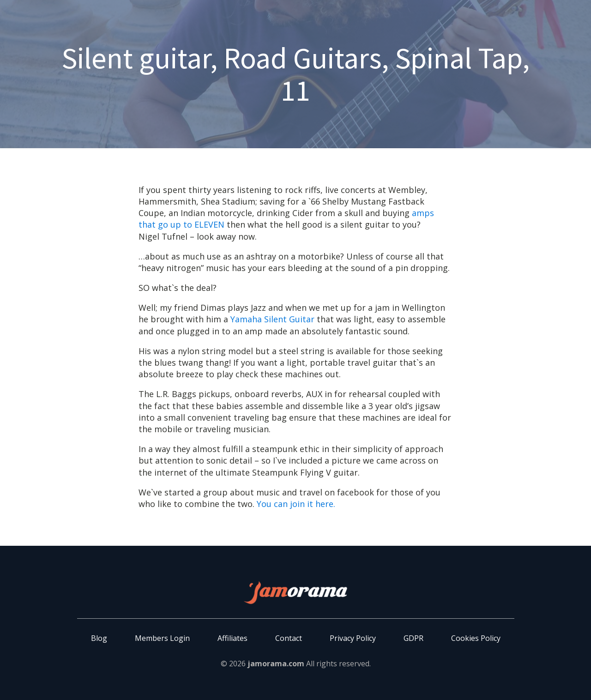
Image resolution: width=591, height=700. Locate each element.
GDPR (413, 638)
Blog (99, 638)
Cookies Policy (476, 638)
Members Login (162, 638)
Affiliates (232, 638)
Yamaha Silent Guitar (272, 319)
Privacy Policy (353, 638)
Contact (289, 638)
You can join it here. (296, 504)
